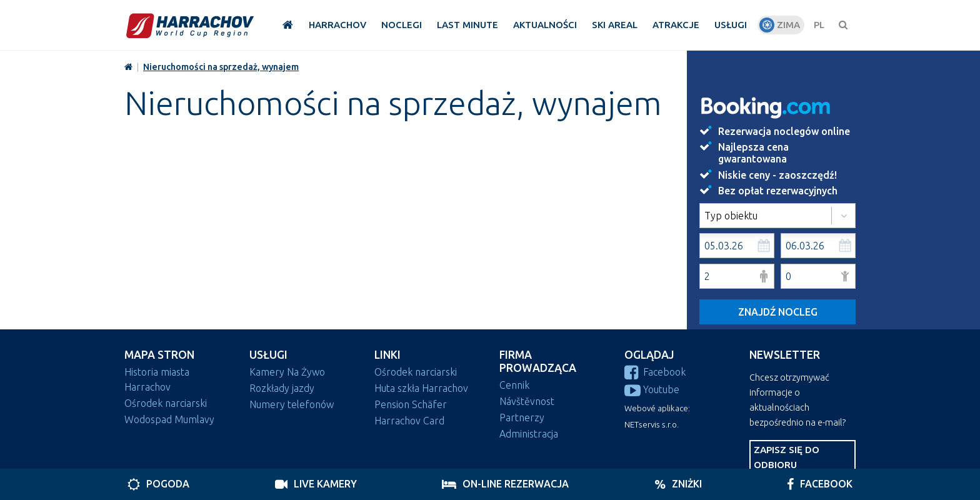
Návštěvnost (527, 401)
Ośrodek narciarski (166, 403)
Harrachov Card (409, 421)
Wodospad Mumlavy (169, 419)
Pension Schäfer (411, 404)
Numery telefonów (292, 404)
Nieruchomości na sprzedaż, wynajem (221, 67)
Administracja (529, 434)
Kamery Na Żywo (287, 372)
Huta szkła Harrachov (421, 388)
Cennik (514, 385)
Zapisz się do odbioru (787, 457)
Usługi (268, 355)
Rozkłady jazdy (282, 388)
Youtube (652, 389)
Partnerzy (522, 417)
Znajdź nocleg (778, 312)
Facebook (655, 372)
